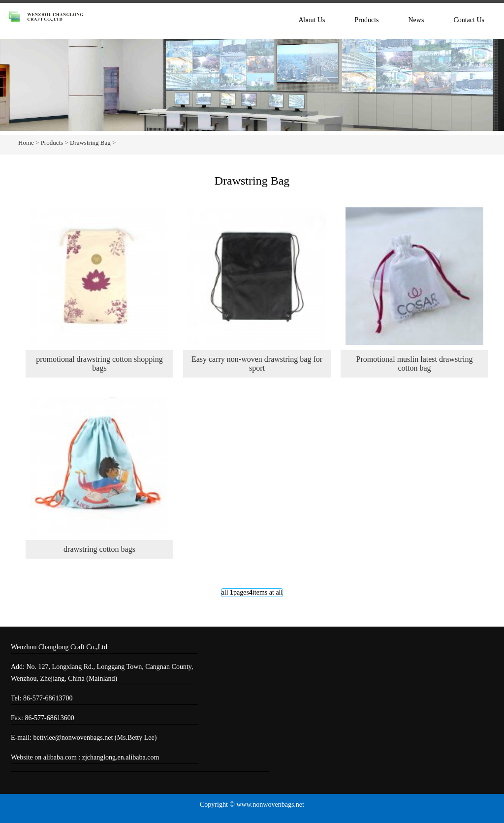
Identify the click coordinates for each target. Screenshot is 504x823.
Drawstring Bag (90, 142)
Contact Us (469, 20)
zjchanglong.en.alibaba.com (121, 757)
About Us (312, 20)
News (416, 20)
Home (26, 142)
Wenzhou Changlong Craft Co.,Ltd (59, 647)
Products (366, 20)
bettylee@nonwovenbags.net (74, 738)
